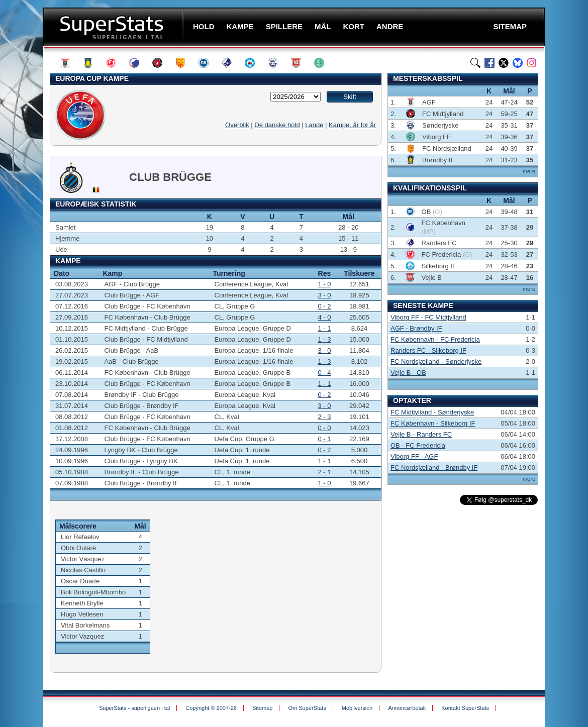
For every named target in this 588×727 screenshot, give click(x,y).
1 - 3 (324, 339)
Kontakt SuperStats (465, 708)
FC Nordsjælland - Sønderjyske (436, 361)
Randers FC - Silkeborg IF (428, 350)
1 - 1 (324, 328)
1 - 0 (324, 284)
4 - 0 (324, 317)
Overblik (237, 125)
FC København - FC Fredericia (435, 339)
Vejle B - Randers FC (421, 434)
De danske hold (277, 125)
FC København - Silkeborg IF (433, 423)
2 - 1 (324, 472)
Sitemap (262, 708)
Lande (314, 125)
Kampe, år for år (352, 125)
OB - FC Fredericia (418, 445)
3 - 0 (324, 295)
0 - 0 (324, 428)
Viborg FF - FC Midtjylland (428, 317)
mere (529, 171)
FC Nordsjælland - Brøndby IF (434, 468)
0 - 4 (324, 373)
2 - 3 (324, 417)
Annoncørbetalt (407, 708)
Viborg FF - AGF (414, 456)
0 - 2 (324, 306)
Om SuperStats (307, 708)
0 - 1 (324, 439)
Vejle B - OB (408, 373)
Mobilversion (357, 708)
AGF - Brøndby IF (416, 328)
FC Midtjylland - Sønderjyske (432, 412)
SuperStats (114, 27)
